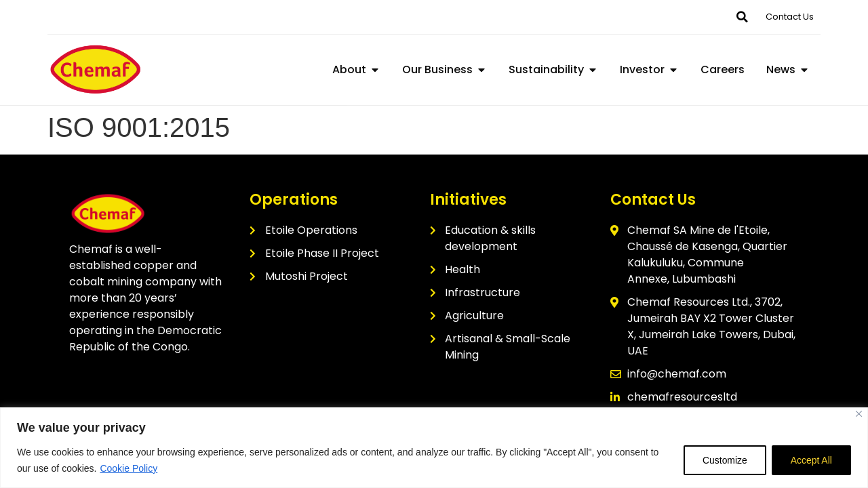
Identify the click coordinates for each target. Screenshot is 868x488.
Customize (722, 460)
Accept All (811, 460)
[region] (434, 448)
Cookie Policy (129, 468)
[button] (742, 17)
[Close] (859, 414)
